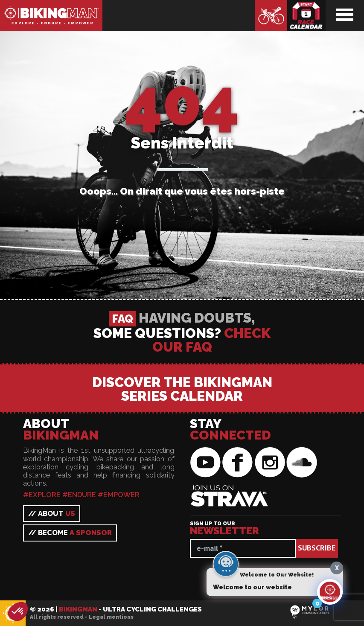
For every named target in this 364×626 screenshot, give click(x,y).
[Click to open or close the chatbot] (330, 592)
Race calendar (306, 15)
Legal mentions (111, 617)
